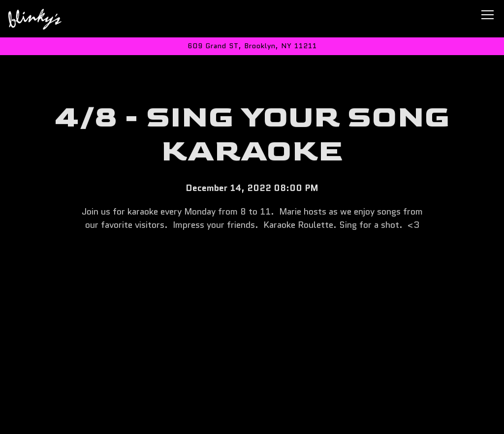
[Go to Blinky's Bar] (252, 46)
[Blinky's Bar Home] (43, 19)
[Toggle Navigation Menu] (488, 15)
